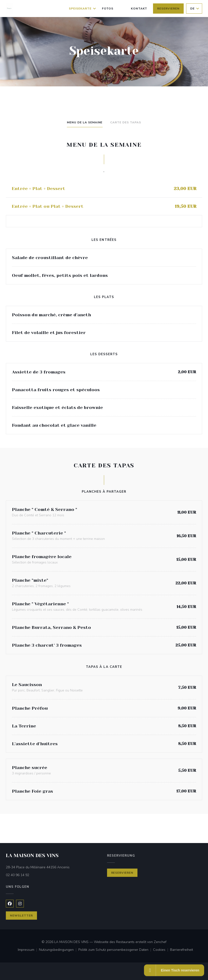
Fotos (108, 9)
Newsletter (21, 916)
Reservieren (168, 9)
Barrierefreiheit (181, 950)
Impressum (28, 950)
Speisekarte (82, 9)
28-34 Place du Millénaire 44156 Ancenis (54, 867)
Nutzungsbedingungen (59, 950)
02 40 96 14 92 (18, 875)
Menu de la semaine (85, 122)
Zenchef (160, 942)
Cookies (162, 950)
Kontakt (139, 9)
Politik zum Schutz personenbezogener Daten (116, 950)
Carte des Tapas (126, 122)
